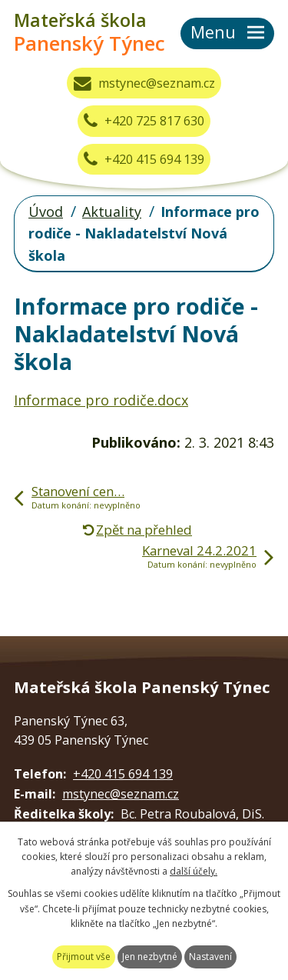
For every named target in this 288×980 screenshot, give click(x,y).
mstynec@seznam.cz (144, 83)
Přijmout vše (84, 957)
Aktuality (112, 212)
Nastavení (210, 957)
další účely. (194, 871)
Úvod (46, 212)
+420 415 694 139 (144, 159)
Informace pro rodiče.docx (101, 400)
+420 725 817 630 (144, 121)
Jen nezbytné (150, 957)
